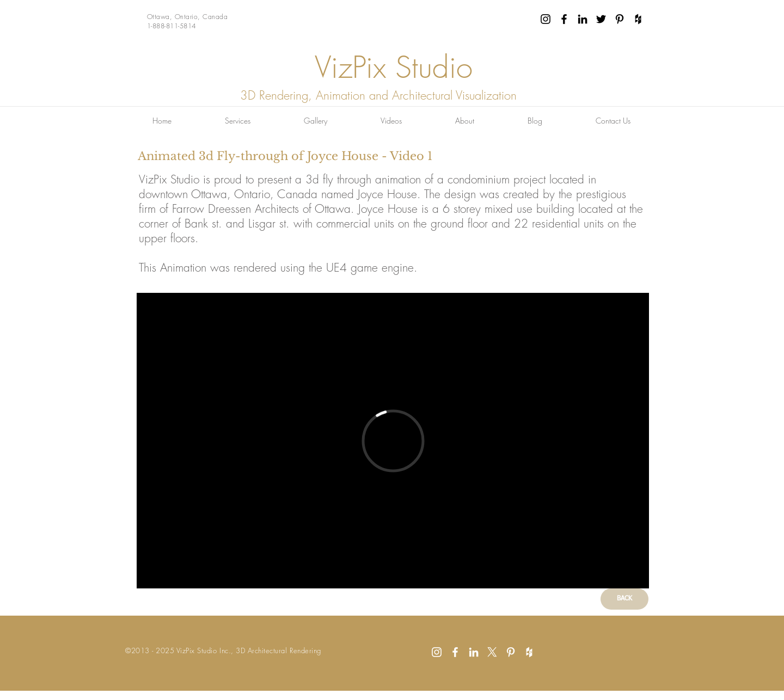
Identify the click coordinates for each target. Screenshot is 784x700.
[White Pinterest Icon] (511, 652)
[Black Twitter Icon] (601, 19)
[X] (492, 652)
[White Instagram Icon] (437, 652)
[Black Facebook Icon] (564, 19)
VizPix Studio (394, 67)
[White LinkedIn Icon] (474, 652)
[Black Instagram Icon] (546, 19)
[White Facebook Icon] (455, 652)
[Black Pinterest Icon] (620, 19)
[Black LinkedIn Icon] (583, 19)
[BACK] (624, 599)
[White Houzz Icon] (529, 652)
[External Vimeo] (393, 441)
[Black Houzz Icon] (638, 19)
